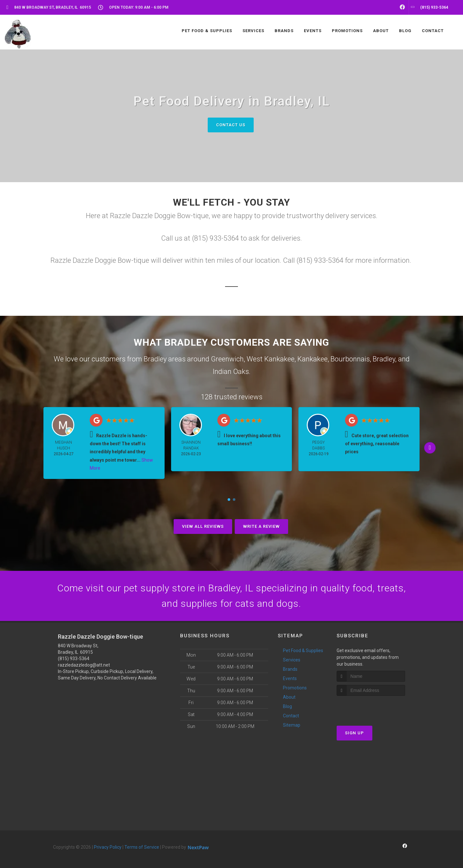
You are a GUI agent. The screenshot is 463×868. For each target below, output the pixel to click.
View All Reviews (203, 526)
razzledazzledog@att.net (84, 665)
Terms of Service (142, 847)
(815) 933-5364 (74, 659)
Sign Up (354, 733)
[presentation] (371, 708)
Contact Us (231, 125)
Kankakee (313, 359)
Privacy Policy (108, 847)
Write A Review (261, 526)
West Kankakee (271, 359)
